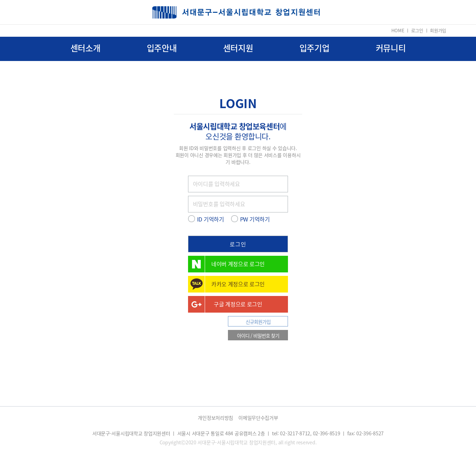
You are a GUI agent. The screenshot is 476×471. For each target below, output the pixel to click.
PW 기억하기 (255, 219)
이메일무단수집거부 (258, 418)
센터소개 (86, 48)
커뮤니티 (391, 48)
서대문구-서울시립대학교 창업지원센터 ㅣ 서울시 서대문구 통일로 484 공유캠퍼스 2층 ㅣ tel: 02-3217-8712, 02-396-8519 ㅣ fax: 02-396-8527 (238, 433)
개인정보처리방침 (215, 418)
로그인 (417, 30)
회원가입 (438, 30)
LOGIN (238, 103)
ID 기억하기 (211, 219)
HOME (398, 30)
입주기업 (314, 48)
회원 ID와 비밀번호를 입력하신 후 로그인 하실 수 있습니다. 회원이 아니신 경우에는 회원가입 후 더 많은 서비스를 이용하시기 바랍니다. (238, 155)
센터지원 (238, 48)
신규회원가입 (258, 322)
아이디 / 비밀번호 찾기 (258, 335)
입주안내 (162, 48)
